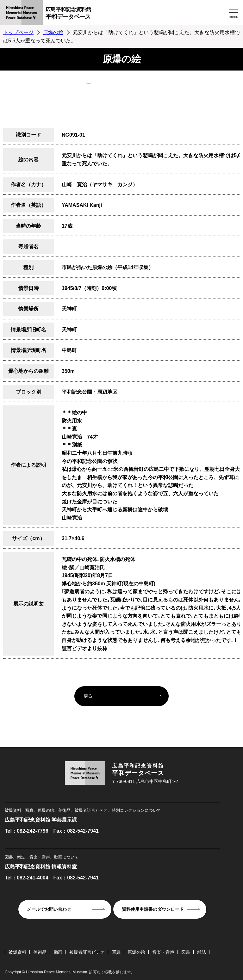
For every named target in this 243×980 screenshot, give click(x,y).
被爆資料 (17, 952)
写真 (116, 952)
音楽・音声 (163, 952)
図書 (186, 952)
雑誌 (202, 952)
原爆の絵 (53, 32)
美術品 (40, 952)
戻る (88, 696)
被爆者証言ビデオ (87, 952)
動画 (58, 952)
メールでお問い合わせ (49, 909)
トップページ (18, 32)
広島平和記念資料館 (136, 14)
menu (234, 17)
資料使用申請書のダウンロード (153, 909)
